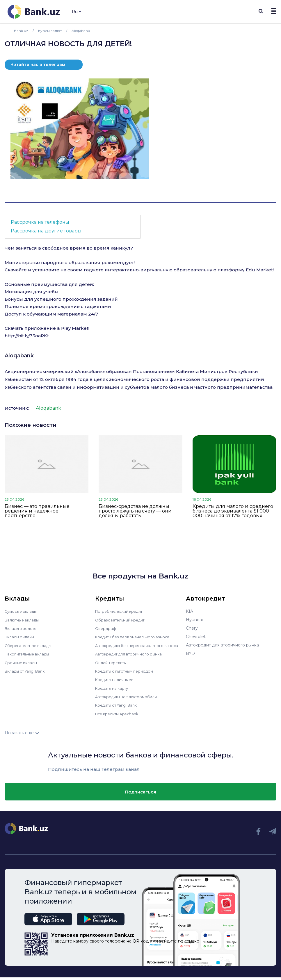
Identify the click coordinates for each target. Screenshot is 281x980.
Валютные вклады (24, 620)
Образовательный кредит (122, 620)
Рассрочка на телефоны (40, 222)
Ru (76, 12)
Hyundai (194, 620)
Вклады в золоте (22, 628)
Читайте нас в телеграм (38, 65)
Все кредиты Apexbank (119, 716)
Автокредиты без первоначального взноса (132, 647)
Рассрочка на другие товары (46, 231)
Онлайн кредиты (113, 666)
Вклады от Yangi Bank (27, 670)
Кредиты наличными (117, 683)
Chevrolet (196, 637)
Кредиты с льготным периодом (128, 674)
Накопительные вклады (29, 653)
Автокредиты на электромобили (129, 700)
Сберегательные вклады (30, 645)
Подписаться (141, 794)
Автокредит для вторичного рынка (132, 657)
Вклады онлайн (21, 637)
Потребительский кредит (122, 611)
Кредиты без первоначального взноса (135, 637)
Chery (192, 628)
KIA (190, 611)
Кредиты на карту (114, 691)
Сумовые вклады (22, 611)
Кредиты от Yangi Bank (119, 708)
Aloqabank (19, 356)
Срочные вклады (22, 662)
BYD (190, 653)
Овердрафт (107, 628)
